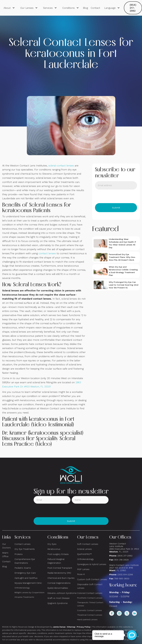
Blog (85, 8)
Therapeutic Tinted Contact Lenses (90, 604)
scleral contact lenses (61, 166)
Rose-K (81, 574)
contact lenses (47, 253)
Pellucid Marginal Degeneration (56, 561)
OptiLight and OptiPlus (26, 578)
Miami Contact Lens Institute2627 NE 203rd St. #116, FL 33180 (124, 568)
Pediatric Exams (23, 568)
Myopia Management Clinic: (28, 583)
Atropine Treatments (24, 597)
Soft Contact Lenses (88, 544)
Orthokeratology (22, 588)
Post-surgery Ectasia (58, 554)
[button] (9, 8)
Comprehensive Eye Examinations (25, 561)
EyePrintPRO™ (84, 554)
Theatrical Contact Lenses (90, 615)
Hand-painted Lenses (87, 619)
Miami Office (5, 555)
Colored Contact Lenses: (90, 593)
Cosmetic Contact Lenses (90, 610)
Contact (95, 8)
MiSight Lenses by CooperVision (29, 592)
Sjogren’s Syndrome (58, 603)
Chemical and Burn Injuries (61, 578)
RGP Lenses (83, 569)
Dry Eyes (52, 544)
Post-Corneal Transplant (60, 568)
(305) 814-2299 (125, 575)
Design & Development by (47, 627)
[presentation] (116, 196)
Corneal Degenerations (59, 583)
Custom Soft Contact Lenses (92, 579)
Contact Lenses (23, 544)
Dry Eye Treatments (25, 549)
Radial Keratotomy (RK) (59, 573)
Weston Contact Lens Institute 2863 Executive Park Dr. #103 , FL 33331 (124, 548)
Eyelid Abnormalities (58, 588)
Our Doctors (6, 546)
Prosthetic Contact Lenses (90, 598)
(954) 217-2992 (133, 8)
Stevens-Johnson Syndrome (62, 593)
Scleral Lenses (84, 549)
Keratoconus (54, 549)
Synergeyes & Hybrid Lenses (92, 564)
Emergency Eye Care (25, 573)
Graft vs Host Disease (58, 598)
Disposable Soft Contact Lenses (90, 586)
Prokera (18, 554)
